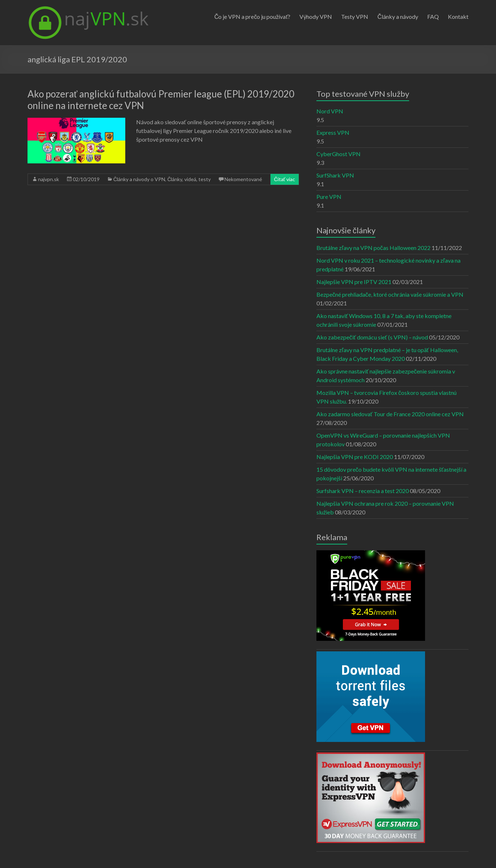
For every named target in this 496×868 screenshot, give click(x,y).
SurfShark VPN (335, 175)
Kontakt (458, 16)
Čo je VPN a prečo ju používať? (253, 16)
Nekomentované (243, 179)
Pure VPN (329, 197)
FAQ (433, 16)
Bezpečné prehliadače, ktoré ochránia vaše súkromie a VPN (390, 294)
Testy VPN (355, 16)
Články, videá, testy (189, 179)
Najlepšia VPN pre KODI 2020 (355, 457)
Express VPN (333, 132)
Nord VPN (330, 111)
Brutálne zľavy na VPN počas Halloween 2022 (373, 248)
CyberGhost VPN (339, 154)
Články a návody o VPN (139, 179)
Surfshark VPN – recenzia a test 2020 (363, 491)
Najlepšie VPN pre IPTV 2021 (354, 282)
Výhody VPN (316, 16)
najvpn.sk (49, 179)
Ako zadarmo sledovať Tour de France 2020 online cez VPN (390, 414)
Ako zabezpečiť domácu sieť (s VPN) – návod (372, 337)
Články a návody (398, 16)
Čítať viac (285, 179)
